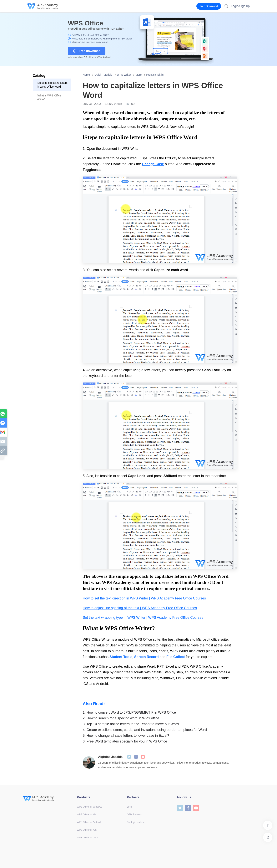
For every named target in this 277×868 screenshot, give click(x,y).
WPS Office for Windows (90, 807)
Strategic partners (136, 822)
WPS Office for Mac (87, 814)
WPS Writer (124, 75)
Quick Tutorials (103, 75)
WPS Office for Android (89, 822)
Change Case (153, 164)
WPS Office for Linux (88, 838)
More (138, 75)
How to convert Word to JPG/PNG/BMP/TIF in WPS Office (129, 712)
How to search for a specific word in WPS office (121, 718)
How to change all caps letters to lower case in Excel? (126, 736)
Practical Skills (155, 75)
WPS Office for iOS (87, 830)
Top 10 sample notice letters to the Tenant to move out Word (131, 724)
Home (86, 75)
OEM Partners (134, 814)
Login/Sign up (240, 6)
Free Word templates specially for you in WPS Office (125, 741)
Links (130, 807)
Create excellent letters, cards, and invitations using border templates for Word (145, 730)
